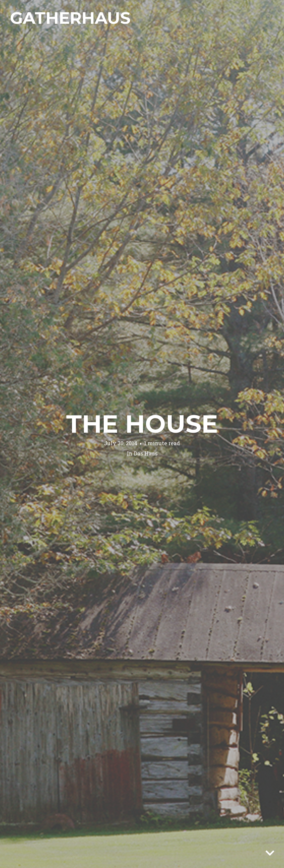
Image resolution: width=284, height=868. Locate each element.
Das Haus (146, 453)
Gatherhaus (70, 18)
